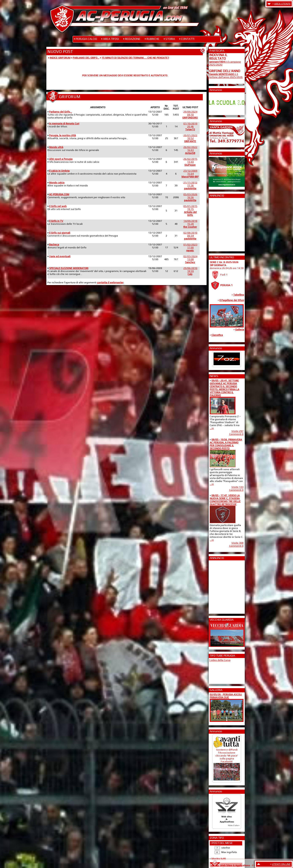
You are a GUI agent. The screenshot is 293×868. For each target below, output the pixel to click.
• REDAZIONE (132, 39)
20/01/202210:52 (190, 138)
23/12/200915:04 (190, 174)
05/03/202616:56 (190, 197)
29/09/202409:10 (190, 115)
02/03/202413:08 (190, 259)
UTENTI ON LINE (281, 864)
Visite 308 (237, 543)
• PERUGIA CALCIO (85, 39)
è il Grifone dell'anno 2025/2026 (226, 76)
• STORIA (169, 39)
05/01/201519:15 (190, 211)
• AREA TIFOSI (110, 39)
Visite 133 (237, 487)
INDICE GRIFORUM (60, 58)
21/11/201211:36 (190, 186)
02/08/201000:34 (190, 236)
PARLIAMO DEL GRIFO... (86, 58)
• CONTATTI (187, 39)
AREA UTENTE (282, 4)
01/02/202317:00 (190, 248)
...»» (212, 428)
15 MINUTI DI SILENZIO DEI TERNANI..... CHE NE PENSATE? (135, 58)
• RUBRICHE (152, 39)
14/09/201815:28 (190, 224)
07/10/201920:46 (190, 126)
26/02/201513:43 (190, 162)
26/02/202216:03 (190, 150)
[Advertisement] (222, 223)
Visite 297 (237, 431)
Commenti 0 (236, 434)
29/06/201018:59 (190, 271)
